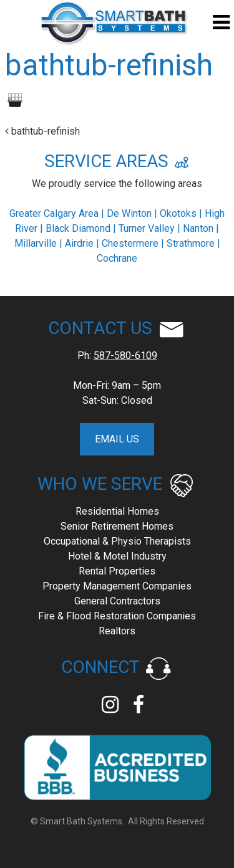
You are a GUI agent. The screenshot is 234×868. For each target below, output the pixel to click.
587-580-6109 (125, 355)
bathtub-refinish (42, 131)
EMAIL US (117, 439)
